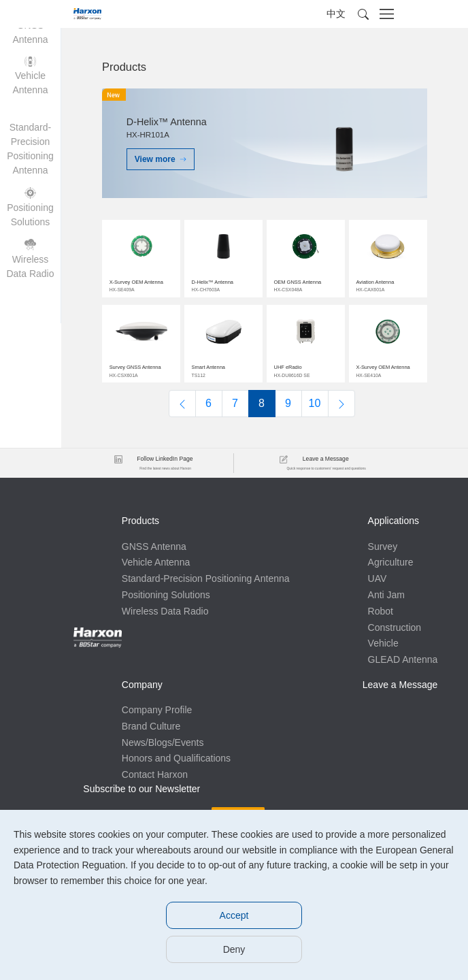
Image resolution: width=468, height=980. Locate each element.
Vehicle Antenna (156, 558)
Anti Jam (140, 722)
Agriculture (145, 689)
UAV (131, 706)
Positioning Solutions (166, 607)
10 (315, 399)
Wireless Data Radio (165, 623)
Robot (134, 738)
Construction (149, 754)
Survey (137, 673)
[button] (363, 14)
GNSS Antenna (154, 542)
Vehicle (137, 770)
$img (141, 256)
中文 (336, 14)
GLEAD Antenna (157, 787)
